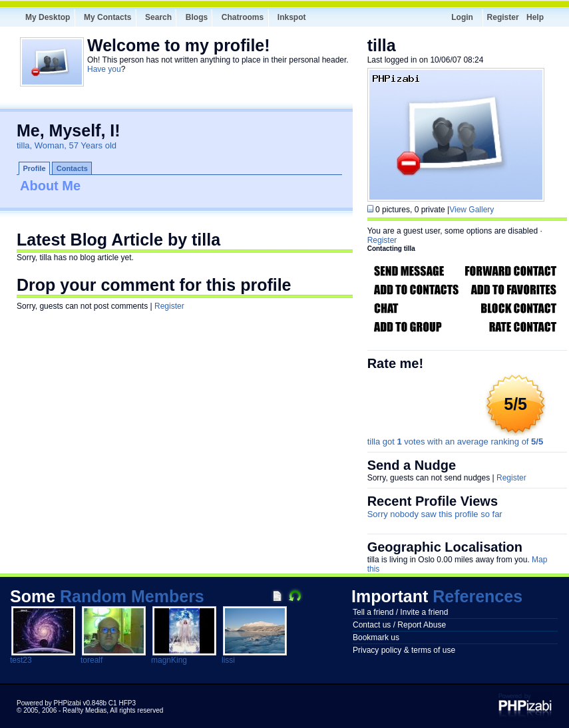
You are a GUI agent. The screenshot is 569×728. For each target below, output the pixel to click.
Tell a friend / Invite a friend (400, 612)
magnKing (169, 660)
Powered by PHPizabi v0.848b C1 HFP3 (76, 703)
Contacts (72, 168)
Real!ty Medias (85, 710)
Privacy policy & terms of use (404, 650)
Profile (35, 168)
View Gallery (472, 210)
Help (535, 17)
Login (462, 17)
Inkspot (292, 17)
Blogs (197, 17)
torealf (92, 660)
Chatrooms (243, 17)
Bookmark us (376, 637)
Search (158, 17)
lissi (228, 660)
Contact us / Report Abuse (399, 625)
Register (503, 17)
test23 (21, 660)
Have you (104, 69)
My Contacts (107, 17)
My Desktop (48, 17)
